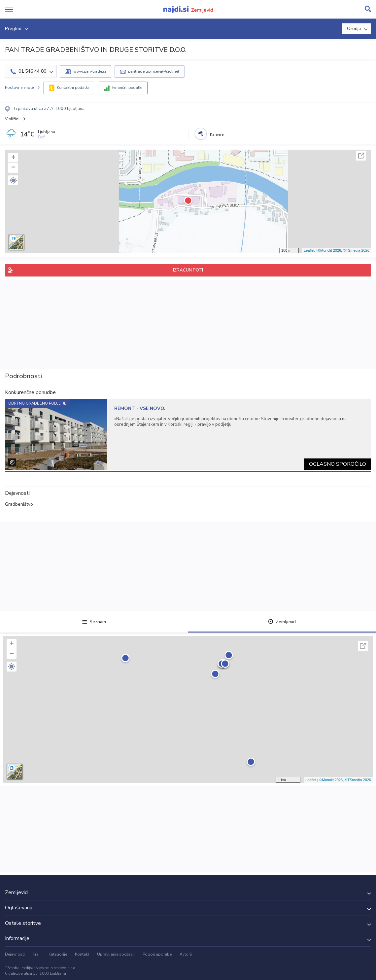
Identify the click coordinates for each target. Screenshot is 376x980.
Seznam (94, 622)
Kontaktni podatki (73, 88)
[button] (13, 180)
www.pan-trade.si (90, 71)
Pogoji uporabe (157, 954)
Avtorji (186, 954)
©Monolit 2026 (329, 250)
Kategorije (58, 954)
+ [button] (13, 158)
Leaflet (309, 250)
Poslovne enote (19, 88)
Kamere (217, 134)
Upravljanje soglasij (116, 954)
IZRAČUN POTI (188, 270)
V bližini (12, 119)
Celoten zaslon (361, 156)
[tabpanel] (188, 435)
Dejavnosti (15, 954)
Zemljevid (282, 622)
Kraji (37, 954)
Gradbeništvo (19, 504)
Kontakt (82, 954)
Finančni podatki (127, 88)
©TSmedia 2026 (356, 250)
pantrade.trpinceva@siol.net (154, 71)
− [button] (13, 168)
